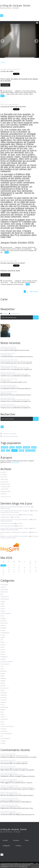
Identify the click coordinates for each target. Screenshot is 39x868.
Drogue (3, 611)
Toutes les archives (6, 497)
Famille (3, 638)
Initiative (3, 659)
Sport (2, 722)
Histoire (3, 652)
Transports (4, 731)
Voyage (3, 743)
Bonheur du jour (5, 508)
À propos (16, 840)
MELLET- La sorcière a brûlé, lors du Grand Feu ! (15, 536)
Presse (3, 705)
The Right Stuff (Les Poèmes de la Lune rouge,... (15, 374)
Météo (2, 676)
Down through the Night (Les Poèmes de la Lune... (15, 400)
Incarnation (16, 517)
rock (3, 450)
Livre (2, 282)
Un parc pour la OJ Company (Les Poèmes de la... (15, 406)
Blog (2, 594)
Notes (27, 840)
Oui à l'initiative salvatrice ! (8, 349)
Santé (2, 715)
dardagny (26, 447)
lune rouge (4, 447)
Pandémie (4, 695)
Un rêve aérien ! (5, 380)
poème (12, 94)
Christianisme (5, 599)
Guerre (3, 650)
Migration (3, 678)
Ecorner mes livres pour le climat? (13, 263)
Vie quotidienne (27, 249)
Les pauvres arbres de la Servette (13, 107)
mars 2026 (4, 477)
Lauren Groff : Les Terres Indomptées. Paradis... (15, 528)
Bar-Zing (20, 526)
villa (35, 250)
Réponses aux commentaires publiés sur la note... (16, 507)
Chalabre (20, 523)
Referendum (4, 707)
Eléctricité (3, 628)
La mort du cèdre (7, 71)
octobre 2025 (4, 489)
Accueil (5, 840)
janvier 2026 (4, 482)
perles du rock (30, 450)
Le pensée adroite (6, 355)
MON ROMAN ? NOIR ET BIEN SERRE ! (18, 529)
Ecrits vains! (4, 623)
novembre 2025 (5, 487)
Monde (3, 683)
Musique (3, 686)
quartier (17, 250)
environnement (30, 282)
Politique (3, 702)
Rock (2, 712)
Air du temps (26, 91)
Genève (16, 92)
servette (26, 94)
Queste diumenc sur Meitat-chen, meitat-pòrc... (15, 532)
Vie (1, 736)
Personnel (4, 698)
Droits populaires (6, 613)
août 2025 (3, 494)
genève (34, 447)
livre (15, 282)
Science (3, 717)
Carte (4, 299)
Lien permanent (6, 91)
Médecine (3, 671)
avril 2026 (3, 475)
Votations (3, 741)
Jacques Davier (5, 756)
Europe (3, 635)
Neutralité (3, 693)
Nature (31, 92)
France (3, 642)
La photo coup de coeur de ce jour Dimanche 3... (15, 519)
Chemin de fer (5, 597)
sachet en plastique (6, 284)
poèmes (19, 447)
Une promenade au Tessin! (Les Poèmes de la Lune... (17, 361)
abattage (30, 250)
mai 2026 (3, 472)
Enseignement (5, 633)
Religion (3, 710)
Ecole (2, 616)
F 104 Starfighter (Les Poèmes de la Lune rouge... (15, 368)
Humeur (14, 249)
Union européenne (6, 734)
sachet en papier (18, 284)
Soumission (4, 719)
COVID (2, 606)
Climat (24, 281)
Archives (18, 846)
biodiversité (23, 250)
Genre (2, 647)
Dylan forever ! (17, 794)
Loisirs (6, 282)
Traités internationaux (7, 726)
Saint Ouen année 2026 (8, 526)
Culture (3, 609)
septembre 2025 (5, 491)
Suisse (3, 724)
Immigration (4, 657)
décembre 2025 (5, 484)
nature (31, 94)
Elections (3, 626)
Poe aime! (3, 700)
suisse (12, 447)
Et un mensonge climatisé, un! (9, 387)
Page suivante (34, 291)
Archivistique (4, 589)
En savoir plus (23, 867)
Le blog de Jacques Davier (15, 5)
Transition (4, 729)
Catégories (6, 846)
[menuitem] (5, 840)
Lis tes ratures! (24, 92)
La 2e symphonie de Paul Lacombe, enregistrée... (15, 511)
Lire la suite (5, 85)
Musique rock (5, 688)
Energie (3, 630)
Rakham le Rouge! (6, 393)
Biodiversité (4, 92)
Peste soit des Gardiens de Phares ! (23, 787)
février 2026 (4, 479)
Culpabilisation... (5, 517)
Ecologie (11, 92)
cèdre (21, 94)
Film (2, 640)
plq (1, 252)
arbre (17, 94)
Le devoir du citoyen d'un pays (10, 515)
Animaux (33, 91)
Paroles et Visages (27, 515)
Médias (3, 674)
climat (19, 282)
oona (8, 450)
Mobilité (3, 681)
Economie (3, 621)
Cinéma (3, 602)
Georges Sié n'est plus (7, 523)
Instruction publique (7, 662)
